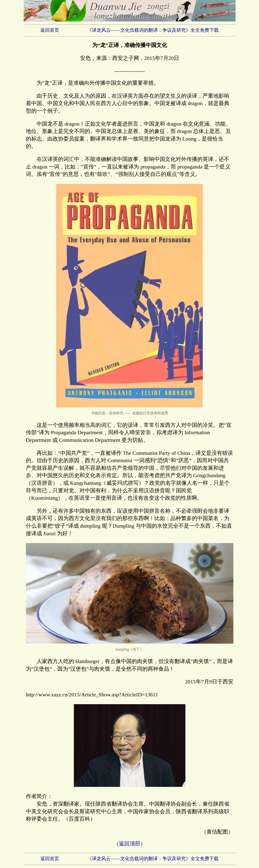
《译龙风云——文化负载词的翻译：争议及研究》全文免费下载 (153, 30)
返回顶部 (130, 844)
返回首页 (50, 30)
